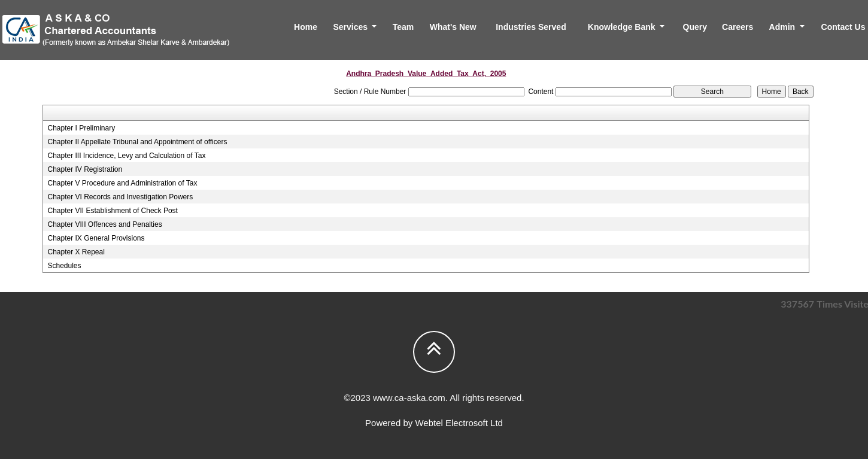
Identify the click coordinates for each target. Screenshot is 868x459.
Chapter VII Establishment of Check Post (112, 211)
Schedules (64, 266)
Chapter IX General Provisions (96, 238)
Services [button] (351, 27)
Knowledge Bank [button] (623, 27)
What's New (453, 27)
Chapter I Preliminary (81, 128)
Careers (738, 27)
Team (403, 27)
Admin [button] (783, 27)
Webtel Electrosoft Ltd (459, 423)
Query (695, 27)
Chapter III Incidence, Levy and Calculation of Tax (126, 156)
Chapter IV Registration (85, 169)
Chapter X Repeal (76, 252)
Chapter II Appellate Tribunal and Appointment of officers (137, 142)
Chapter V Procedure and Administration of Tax (122, 183)
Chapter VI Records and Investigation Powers (120, 197)
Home (306, 27)
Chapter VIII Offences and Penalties (104, 224)
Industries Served (531, 27)
